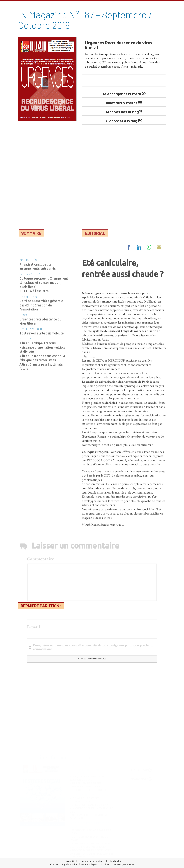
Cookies (105, 864)
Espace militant (105, 857)
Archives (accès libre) (24, 847)
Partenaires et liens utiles (148, 857)
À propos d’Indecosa (145, 842)
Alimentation (61, 842)
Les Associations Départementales (154, 852)
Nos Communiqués (107, 847)
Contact (54, 864)
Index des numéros (22, 842)
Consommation (62, 852)
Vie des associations (108, 852)
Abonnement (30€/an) (25, 852)
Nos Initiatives (105, 842)
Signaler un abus (70, 864)
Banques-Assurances (65, 847)
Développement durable (68, 857)
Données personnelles (123, 864)
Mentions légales (89, 864)
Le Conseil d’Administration (150, 847)
